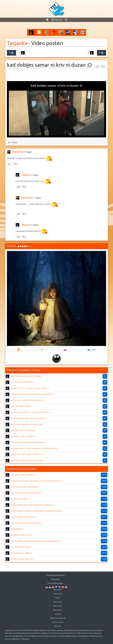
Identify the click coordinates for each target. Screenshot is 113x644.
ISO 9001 (58, 626)
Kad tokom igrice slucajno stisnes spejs (27, 460)
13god (91, 350)
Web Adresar (58, 606)
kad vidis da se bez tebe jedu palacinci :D (28, 442)
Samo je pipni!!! (17, 529)
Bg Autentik (58, 610)
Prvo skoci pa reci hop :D (21, 547)
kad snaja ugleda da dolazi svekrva (26, 493)
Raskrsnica (58, 594)
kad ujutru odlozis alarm (21, 406)
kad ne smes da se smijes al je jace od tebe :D (30, 388)
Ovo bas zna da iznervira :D (22, 559)
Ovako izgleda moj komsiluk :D (23, 517)
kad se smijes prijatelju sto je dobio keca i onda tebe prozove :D (37, 511)
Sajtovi (58, 598)
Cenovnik (55, 579)
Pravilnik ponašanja (55, 575)
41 (42, 350)
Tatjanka (17, 43)
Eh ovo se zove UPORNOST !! (22, 382)
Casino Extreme (58, 622)
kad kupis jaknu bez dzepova (23, 430)
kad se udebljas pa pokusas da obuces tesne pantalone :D (35, 541)
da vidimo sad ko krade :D (22, 535)
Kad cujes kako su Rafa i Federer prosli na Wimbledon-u (34, 448)
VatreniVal (18, 152)
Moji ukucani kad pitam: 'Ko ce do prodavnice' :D (31, 412)
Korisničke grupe (55, 583)
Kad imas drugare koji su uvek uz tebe (27, 424)
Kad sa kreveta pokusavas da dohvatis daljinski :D (32, 394)
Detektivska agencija (58, 618)
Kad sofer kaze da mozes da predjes (26, 376)
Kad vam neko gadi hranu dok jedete (26, 523)
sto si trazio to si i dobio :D (22, 553)
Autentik (58, 614)
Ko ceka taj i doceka (19, 499)
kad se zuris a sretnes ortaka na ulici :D (27, 400)
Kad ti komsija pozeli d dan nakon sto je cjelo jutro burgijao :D (36, 481)
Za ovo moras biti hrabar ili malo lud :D (27, 454)
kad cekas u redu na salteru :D (23, 436)
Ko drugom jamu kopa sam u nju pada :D (28, 418)
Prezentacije (58, 602)
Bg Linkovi (58, 590)
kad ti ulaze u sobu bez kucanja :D (25, 487)
